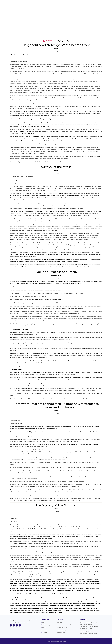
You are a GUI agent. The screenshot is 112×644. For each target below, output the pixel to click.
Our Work (60, 620)
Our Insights (90, 4)
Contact (97, 4)
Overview (60, 622)
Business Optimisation (63, 627)
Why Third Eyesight (57, 4)
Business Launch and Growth (64, 625)
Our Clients (82, 4)
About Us (67, 4)
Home (49, 4)
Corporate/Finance (62, 633)
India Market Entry (62, 630)
